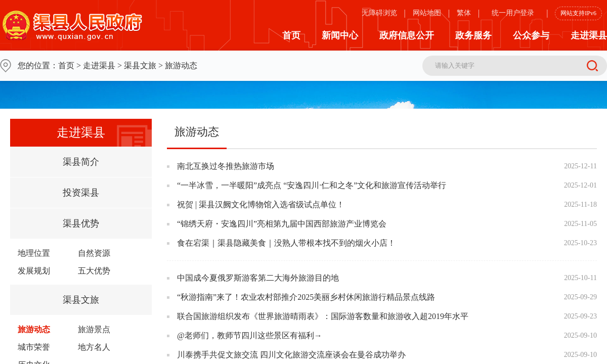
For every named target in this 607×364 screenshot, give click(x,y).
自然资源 (94, 253)
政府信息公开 (407, 35)
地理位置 (34, 253)
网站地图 (427, 13)
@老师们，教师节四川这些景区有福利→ (250, 335)
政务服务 (473, 35)
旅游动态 (34, 329)
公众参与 (531, 35)
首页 (291, 35)
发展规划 (34, 271)
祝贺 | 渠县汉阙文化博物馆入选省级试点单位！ (261, 204)
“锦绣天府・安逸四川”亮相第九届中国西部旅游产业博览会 (282, 224)
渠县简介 (81, 162)
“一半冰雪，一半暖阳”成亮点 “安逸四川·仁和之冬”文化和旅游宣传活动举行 (312, 185)
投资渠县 (81, 193)
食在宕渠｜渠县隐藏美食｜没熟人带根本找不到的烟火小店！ (286, 243)
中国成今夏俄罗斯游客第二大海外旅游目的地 (258, 278)
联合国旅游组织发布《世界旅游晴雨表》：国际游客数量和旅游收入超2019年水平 (323, 316)
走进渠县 (589, 35)
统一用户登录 (513, 13)
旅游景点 (94, 329)
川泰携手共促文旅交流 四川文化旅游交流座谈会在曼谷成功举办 (291, 355)
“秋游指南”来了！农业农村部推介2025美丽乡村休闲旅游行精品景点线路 (306, 297)
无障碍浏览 (379, 13)
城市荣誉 (34, 347)
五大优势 (94, 271)
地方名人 (94, 347)
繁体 (464, 13)
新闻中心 (340, 35)
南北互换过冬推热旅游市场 (226, 166)
